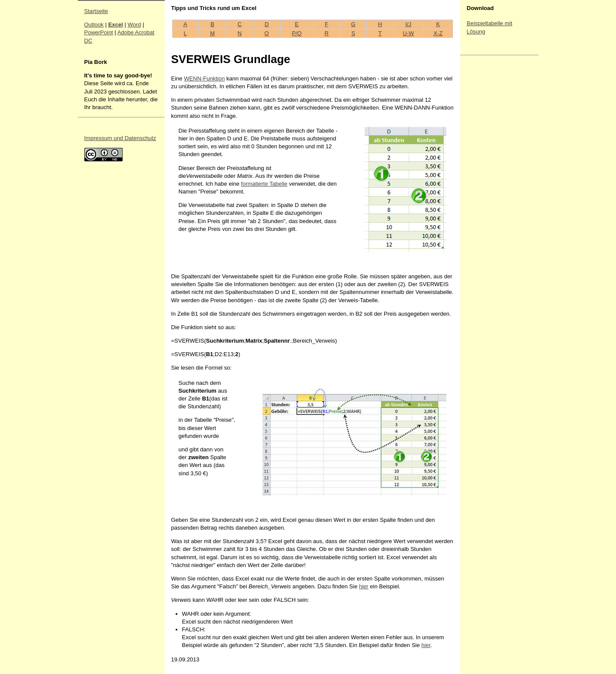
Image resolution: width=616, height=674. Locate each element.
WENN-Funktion (204, 78)
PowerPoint (99, 32)
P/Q (296, 33)
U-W (408, 33)
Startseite (96, 11)
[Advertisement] (493, 189)
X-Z (438, 33)
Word (135, 25)
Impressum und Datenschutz (120, 138)
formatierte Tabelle (264, 184)
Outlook (94, 25)
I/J (409, 24)
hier (364, 586)
